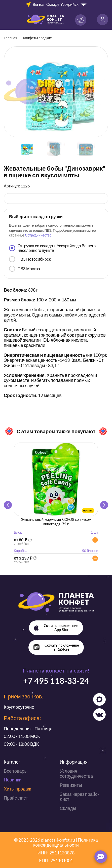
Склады (68, 808)
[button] (104, 505)
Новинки (13, 780)
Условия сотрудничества (77, 774)
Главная (10, 38)
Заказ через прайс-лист (79, 797)
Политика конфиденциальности (66, 842)
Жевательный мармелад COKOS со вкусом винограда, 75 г (56, 522)
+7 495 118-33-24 (56, 681)
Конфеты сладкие (37, 38)
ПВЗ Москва (25, 269)
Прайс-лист (16, 798)
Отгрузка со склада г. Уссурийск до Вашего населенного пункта (52, 248)
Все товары (16, 771)
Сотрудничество (38, 235)
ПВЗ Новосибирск (30, 259)
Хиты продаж (17, 789)
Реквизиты (71, 785)
